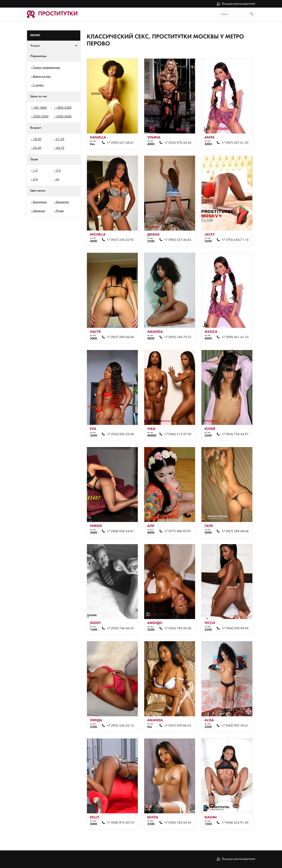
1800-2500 (64, 108)
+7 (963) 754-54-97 (235, 434)
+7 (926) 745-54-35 (178, 823)
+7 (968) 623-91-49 (235, 823)
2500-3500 (41, 117)
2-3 (58, 171)
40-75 (60, 148)
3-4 (35, 180)
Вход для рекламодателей (239, 4)
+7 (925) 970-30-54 (178, 143)
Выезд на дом (42, 76)
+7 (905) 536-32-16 (120, 726)
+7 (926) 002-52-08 (120, 434)
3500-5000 (64, 117)
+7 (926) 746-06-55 (120, 628)
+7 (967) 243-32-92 (120, 240)
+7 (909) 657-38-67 (120, 143)
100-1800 (40, 108)
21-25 (60, 139)
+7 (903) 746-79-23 (178, 337)
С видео (38, 85)
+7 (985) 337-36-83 (178, 240)
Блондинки (40, 202)
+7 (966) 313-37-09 (178, 434)
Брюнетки (62, 202)
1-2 (35, 171)
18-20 (37, 139)
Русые (60, 211)
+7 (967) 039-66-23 (178, 726)
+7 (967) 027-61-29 (235, 143)
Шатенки (39, 211)
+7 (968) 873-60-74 (120, 823)
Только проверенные (46, 68)
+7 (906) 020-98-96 (235, 628)
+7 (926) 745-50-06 (178, 628)
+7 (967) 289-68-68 (120, 337)
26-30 (37, 148)
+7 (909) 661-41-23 (235, 337)
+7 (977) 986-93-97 (178, 531)
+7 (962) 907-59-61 (235, 726)
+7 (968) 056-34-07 (120, 531)
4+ (58, 180)
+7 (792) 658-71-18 (235, 240)
